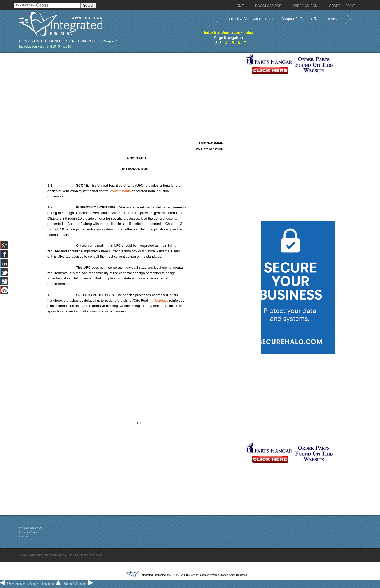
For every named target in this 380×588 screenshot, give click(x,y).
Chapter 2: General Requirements (309, 19)
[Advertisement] (131, 89)
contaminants (120, 191)
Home (25, 41)
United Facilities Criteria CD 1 (65, 41)
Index (51, 584)
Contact (24, 536)
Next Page (78, 584)
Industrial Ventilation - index (251, 19)
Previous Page (20, 584)
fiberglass (161, 300)
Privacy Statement (31, 528)
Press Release (28, 532)
